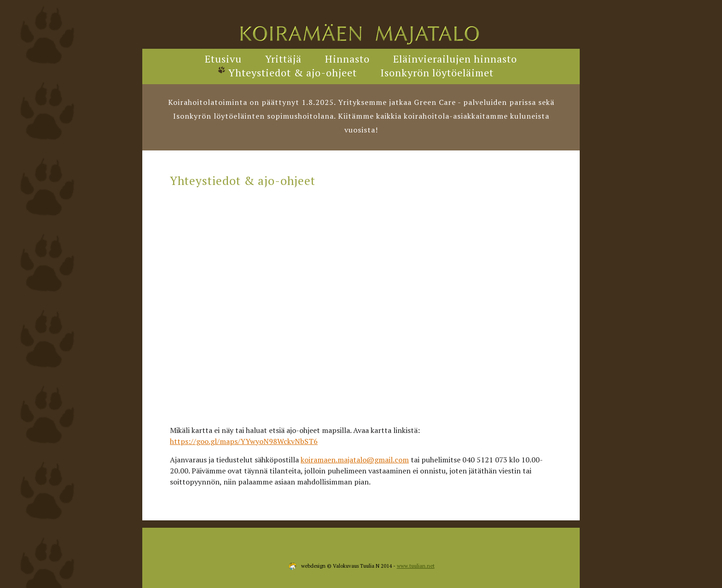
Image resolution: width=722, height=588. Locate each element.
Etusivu (223, 59)
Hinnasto (347, 59)
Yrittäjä (283, 59)
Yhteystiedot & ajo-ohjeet (293, 72)
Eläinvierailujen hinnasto (455, 59)
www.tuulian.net (416, 566)
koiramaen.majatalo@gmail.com (355, 460)
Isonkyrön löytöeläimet (437, 72)
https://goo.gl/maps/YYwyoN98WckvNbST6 (244, 441)
